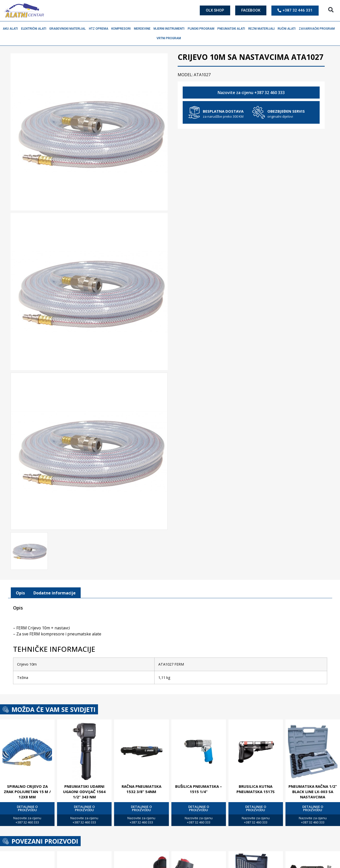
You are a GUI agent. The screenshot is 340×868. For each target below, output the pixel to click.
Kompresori (122, 29)
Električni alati (35, 29)
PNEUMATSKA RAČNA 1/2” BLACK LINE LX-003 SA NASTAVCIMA (313, 791)
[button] (331, 10)
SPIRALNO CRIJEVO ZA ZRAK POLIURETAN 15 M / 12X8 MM (27, 791)
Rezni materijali (263, 29)
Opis (20, 592)
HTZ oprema (100, 29)
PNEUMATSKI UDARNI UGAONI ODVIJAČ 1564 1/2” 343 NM (84, 791)
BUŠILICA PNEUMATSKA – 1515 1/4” (199, 788)
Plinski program (202, 29)
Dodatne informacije (55, 592)
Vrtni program (170, 38)
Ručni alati (288, 29)
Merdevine (143, 29)
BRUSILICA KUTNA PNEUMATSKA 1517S (256, 788)
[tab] (20, 592)
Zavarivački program (318, 29)
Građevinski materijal (69, 29)
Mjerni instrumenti (170, 29)
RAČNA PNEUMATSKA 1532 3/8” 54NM (141, 788)
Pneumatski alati (232, 29)
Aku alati (12, 29)
